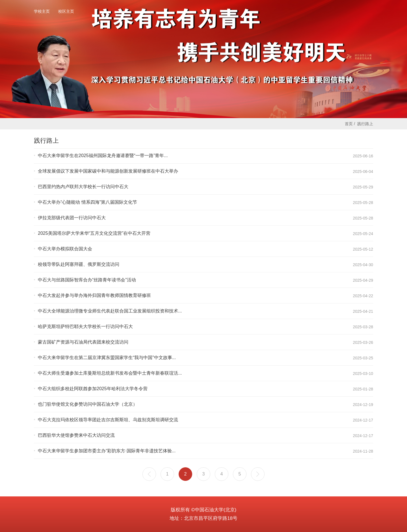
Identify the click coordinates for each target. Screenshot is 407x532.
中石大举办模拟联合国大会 (65, 249)
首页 (349, 124)
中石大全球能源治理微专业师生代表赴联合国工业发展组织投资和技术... (110, 311)
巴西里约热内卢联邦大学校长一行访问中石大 (83, 187)
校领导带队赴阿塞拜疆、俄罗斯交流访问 (79, 264)
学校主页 (42, 11)
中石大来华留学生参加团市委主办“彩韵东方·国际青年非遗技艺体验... (107, 451)
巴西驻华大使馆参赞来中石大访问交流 (76, 435)
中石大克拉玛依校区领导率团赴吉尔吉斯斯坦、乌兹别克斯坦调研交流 (108, 420)
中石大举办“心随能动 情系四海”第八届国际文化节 (87, 202)
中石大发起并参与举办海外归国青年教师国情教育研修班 (94, 295)
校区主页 (66, 11)
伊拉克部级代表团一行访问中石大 (72, 218)
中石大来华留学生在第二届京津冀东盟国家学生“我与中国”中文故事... (107, 358)
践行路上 (365, 124)
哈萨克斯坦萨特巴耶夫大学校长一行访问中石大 (85, 326)
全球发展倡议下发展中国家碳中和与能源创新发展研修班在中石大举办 (108, 171)
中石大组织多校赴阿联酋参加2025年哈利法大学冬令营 (93, 389)
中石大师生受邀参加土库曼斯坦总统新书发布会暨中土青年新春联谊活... (110, 373)
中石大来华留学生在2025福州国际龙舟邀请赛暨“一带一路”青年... (103, 156)
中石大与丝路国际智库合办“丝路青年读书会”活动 (87, 280)
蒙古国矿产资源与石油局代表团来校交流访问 (83, 342)
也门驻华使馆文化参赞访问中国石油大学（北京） (88, 404)
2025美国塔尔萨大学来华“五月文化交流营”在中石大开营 (94, 233)
